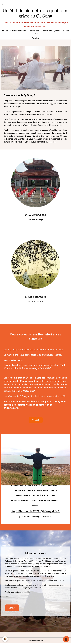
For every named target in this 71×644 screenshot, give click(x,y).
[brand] (4, 4)
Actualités (35, 38)
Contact (36, 420)
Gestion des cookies (36, 641)
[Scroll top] (66, 639)
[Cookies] (5, 639)
